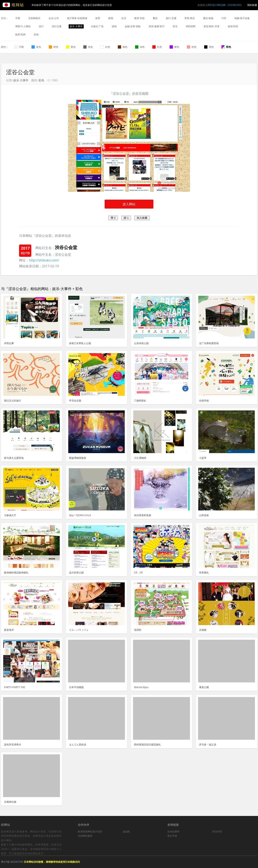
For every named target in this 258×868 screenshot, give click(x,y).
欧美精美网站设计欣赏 (90, 832)
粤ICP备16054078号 (12, 862)
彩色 (226, 47)
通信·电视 (208, 18)
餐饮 (155, 18)
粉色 (192, 47)
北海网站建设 (85, 836)
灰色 (88, 47)
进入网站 (129, 204)
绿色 (140, 47)
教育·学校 (139, 18)
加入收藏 (142, 218)
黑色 (209, 47)
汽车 (224, 18)
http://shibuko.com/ (44, 260)
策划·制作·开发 (211, 26)
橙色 (54, 47)
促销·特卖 (233, 26)
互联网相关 (34, 18)
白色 (105, 47)
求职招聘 (191, 26)
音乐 (175, 26)
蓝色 (36, 47)
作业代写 (217, 832)
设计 (41, 26)
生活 (124, 18)
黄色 (71, 47)
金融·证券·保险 (133, 26)
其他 (36, 34)
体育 (98, 18)
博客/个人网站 (23, 26)
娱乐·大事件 (76, 26)
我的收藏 (252, 5)
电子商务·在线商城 (77, 18)
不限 (18, 18)
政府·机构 (20, 34)
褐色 (123, 47)
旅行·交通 (171, 18)
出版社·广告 (97, 26)
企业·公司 (54, 18)
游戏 (114, 26)
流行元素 (57, 26)
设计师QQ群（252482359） (228, 5)
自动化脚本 (173, 832)
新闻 (111, 18)
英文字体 (172, 836)
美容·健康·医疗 (157, 26)
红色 (157, 47)
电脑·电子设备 (242, 18)
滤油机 (126, 832)
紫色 (174, 47)
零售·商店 (190, 18)
